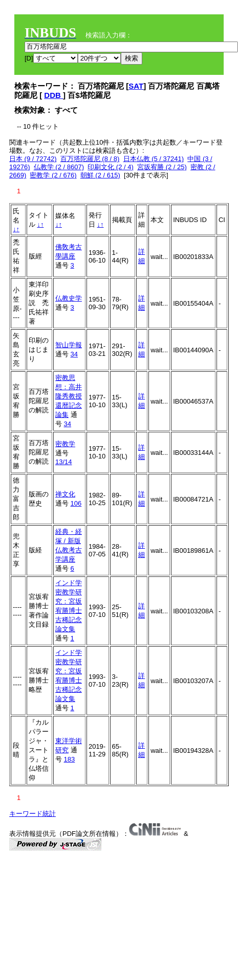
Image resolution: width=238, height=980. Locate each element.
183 (70, 759)
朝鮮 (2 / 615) (100, 175)
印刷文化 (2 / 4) (111, 167)
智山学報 (69, 345)
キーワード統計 (33, 814)
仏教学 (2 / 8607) (59, 167)
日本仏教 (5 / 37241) (154, 159)
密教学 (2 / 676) (53, 175)
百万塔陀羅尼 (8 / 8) (90, 159)
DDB (53, 95)
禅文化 (65, 494)
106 (76, 503)
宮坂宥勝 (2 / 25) (162, 167)
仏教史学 (69, 298)
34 (74, 354)
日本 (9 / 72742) (33, 159)
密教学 (65, 444)
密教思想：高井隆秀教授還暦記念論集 (69, 396)
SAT (136, 86)
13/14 (64, 462)
